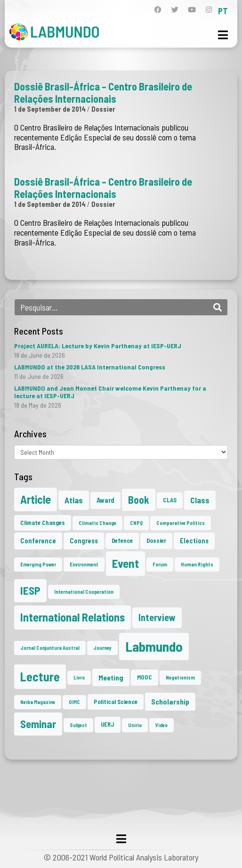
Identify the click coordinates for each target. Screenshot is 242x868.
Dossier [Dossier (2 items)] (156, 540)
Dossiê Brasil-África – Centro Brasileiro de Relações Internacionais (103, 92)
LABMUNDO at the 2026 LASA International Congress (90, 367)
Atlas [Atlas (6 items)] (74, 500)
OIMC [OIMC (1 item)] (74, 702)
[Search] (218, 307)
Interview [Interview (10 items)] (157, 617)
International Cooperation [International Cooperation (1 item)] (84, 592)
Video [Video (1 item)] (161, 725)
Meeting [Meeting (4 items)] (111, 677)
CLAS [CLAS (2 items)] (170, 500)
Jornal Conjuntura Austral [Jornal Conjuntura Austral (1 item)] (50, 648)
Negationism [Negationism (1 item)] (180, 677)
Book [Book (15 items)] (139, 500)
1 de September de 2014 (50, 109)
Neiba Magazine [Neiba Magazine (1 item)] (38, 702)
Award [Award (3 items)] (105, 500)
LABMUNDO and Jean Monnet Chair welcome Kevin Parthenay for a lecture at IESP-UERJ (110, 392)
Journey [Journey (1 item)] (102, 648)
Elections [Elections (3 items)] (194, 541)
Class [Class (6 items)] (200, 500)
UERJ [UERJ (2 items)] (108, 724)
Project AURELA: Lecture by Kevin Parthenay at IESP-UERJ (98, 346)
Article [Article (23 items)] (36, 499)
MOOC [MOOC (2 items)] (145, 677)
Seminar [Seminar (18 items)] (38, 724)
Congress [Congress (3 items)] (84, 541)
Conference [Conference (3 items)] (38, 541)
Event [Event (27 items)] (125, 563)
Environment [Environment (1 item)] (84, 564)
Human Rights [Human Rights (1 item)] (197, 564)
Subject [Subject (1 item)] (78, 725)
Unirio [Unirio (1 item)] (135, 725)
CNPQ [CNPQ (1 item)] (136, 523)
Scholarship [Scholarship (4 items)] (170, 701)
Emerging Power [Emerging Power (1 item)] (38, 564)
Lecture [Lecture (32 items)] (40, 676)
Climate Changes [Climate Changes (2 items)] (43, 523)
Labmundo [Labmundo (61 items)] (154, 646)
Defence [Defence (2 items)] (122, 540)
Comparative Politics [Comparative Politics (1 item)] (181, 523)
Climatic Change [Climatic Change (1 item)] (97, 523)
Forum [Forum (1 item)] (160, 564)
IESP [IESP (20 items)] (30, 590)
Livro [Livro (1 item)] (79, 677)
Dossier (103, 109)
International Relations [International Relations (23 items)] (73, 617)
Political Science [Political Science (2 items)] (116, 702)
